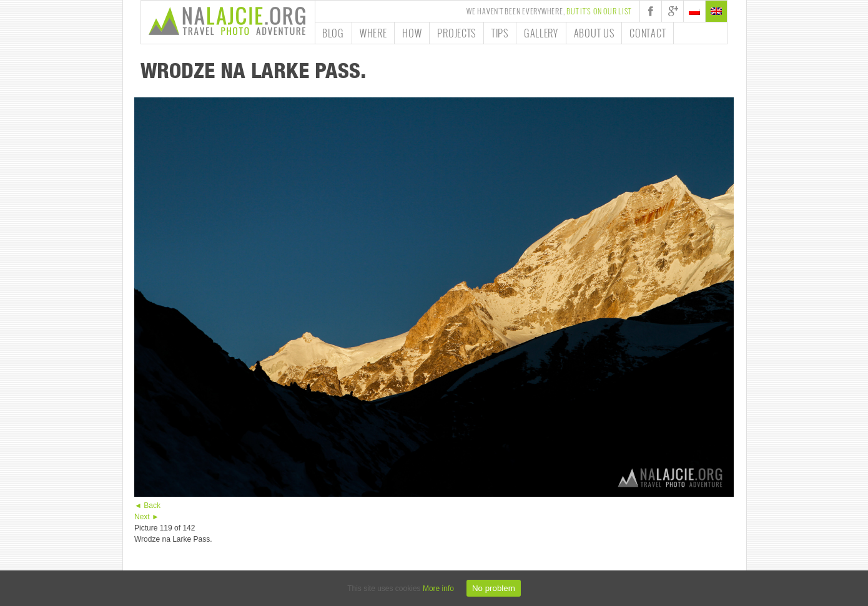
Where (373, 33)
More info (438, 589)
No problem (494, 588)
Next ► (147, 517)
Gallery (541, 33)
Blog (333, 33)
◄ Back (147, 506)
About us (594, 33)
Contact (648, 33)
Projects (456, 33)
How (412, 33)
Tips (500, 33)
